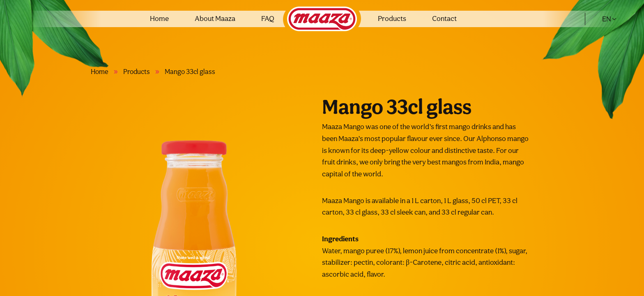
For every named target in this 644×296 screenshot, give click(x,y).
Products (392, 18)
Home (159, 18)
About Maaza (215, 18)
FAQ (268, 18)
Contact (444, 18)
